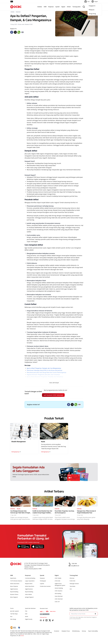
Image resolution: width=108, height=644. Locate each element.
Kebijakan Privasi (66, 631)
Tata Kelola (72, 586)
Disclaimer (57, 631)
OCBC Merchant (59, 599)
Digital (63, 7)
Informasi (72, 578)
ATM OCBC (58, 581)
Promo (12, 608)
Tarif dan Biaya (14, 614)
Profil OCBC (72, 581)
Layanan (42, 584)
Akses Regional (14, 597)
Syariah (57, 7)
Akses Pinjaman (14, 586)
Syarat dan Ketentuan (30, 608)
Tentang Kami (76, 7)
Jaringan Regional (29, 597)
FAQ (26, 611)
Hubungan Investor (74, 584)
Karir (26, 614)
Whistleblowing (76, 631)
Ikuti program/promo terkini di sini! (55, 390)
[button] (95, 614)
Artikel (69, 7)
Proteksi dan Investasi (45, 586)
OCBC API (57, 602)
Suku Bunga (13, 619)
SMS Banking (58, 594)
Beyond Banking (14, 592)
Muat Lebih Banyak (54, 383)
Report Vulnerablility (93, 631)
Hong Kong (92, 14)
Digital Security (29, 619)
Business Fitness (14, 594)
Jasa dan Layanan (14, 611)
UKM (45, 7)
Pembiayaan (43, 581)
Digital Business (14, 589)
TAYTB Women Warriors (16, 581)
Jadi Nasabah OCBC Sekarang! (53, 395)
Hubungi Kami (43, 617)
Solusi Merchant (59, 596)
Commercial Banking (30, 578)
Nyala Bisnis (13, 578)
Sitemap (84, 631)
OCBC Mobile (58, 578)
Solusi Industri (28, 594)
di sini (22, 636)
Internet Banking (59, 588)
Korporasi (51, 7)
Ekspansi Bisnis (29, 584)
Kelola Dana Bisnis (15, 584)
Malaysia (91, 10)
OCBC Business (59, 591)
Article (27, 616)
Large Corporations (30, 581)
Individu (40, 7)
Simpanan (42, 578)
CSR (71, 589)
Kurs (11, 616)
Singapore (92, 6)
